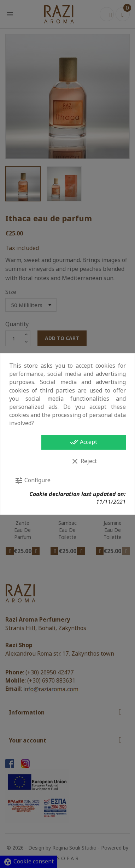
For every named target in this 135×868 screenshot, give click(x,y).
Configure (33, 480)
